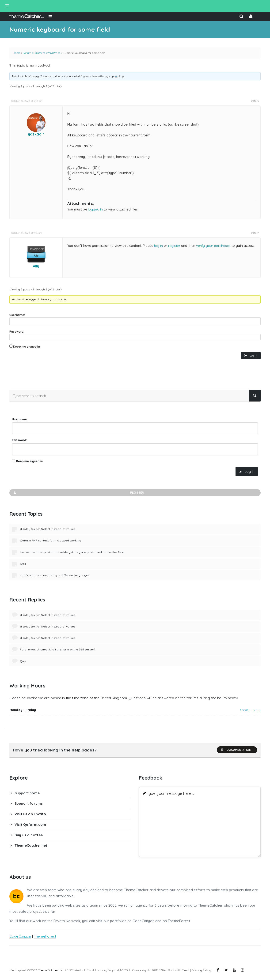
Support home (27, 793)
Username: (17, 315)
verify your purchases (213, 246)
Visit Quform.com (30, 824)
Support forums (29, 803)
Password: (17, 332)
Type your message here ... (171, 793)
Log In (253, 355)
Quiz (23, 564)
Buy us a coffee (29, 835)
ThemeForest (45, 936)
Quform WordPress (48, 53)
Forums (28, 53)
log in (158, 246)
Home (17, 53)
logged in (95, 209)
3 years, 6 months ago (95, 76)
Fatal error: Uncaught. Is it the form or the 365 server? (58, 649)
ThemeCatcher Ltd (51, 970)
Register (78, 493)
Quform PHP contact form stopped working (51, 540)
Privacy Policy (201, 970)
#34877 (255, 233)
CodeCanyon (20, 936)
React (186, 970)
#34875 (255, 101)
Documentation (236, 750)
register (174, 246)
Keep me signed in (27, 347)
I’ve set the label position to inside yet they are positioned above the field (72, 552)
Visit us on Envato (30, 814)
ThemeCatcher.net (31, 845)
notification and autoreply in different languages (55, 575)
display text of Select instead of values (48, 529)
